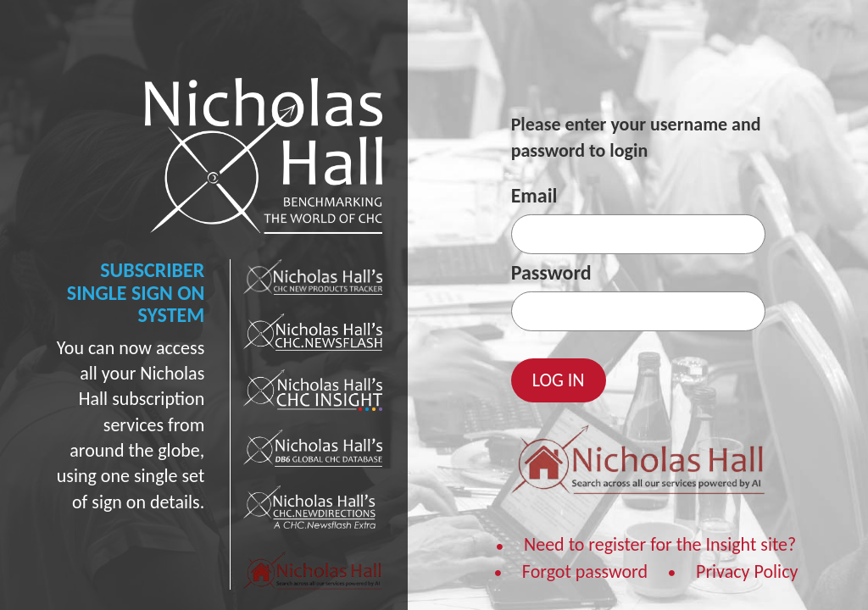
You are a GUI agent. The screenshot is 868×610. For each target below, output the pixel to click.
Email (534, 195)
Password (551, 272)
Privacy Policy (747, 571)
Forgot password (585, 571)
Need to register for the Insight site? (660, 544)
